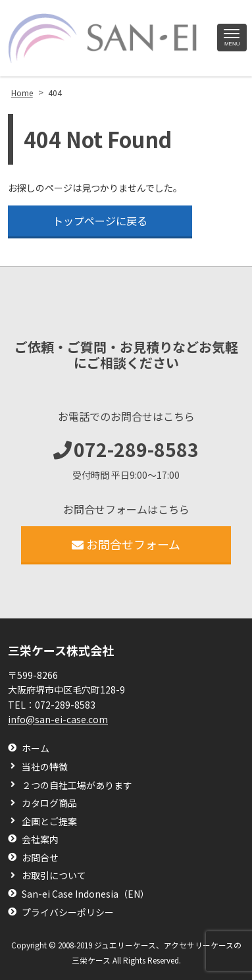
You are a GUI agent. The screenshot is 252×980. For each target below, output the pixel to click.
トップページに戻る (100, 221)
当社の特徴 (45, 767)
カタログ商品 (49, 803)
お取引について (54, 876)
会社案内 (40, 839)
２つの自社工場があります (77, 785)
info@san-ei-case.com (58, 719)
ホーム (36, 749)
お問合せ (40, 858)
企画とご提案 (49, 822)
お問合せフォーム (126, 544)
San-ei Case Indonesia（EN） (86, 894)
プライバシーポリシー (68, 912)
